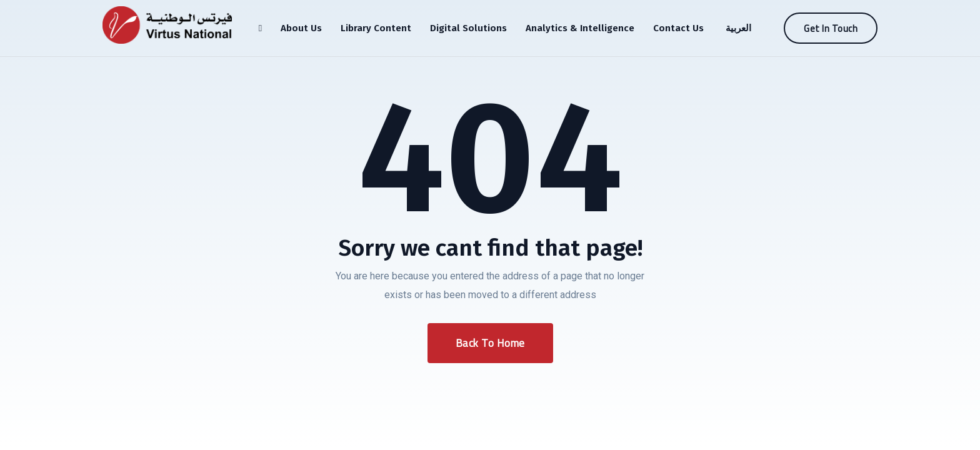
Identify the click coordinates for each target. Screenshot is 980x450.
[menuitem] (737, 28)
